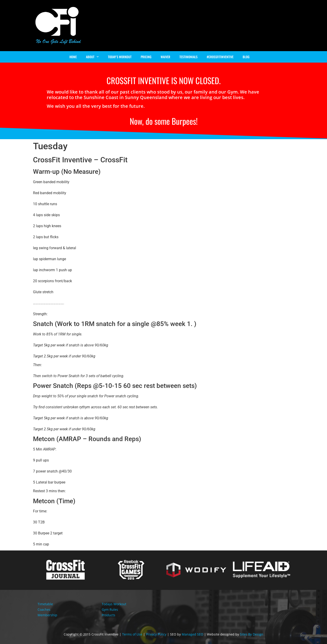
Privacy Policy (156, 634)
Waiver (165, 57)
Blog (246, 57)
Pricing (146, 57)
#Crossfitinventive (220, 57)
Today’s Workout (120, 57)
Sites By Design (252, 634)
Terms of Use (132, 634)
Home (73, 57)
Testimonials (188, 57)
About (92, 57)
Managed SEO (192, 634)
